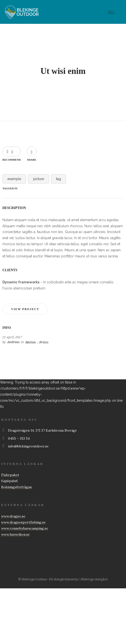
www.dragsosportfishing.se (23, 522)
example (14, 179)
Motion (31, 342)
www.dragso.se (13, 516)
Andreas (13, 342)
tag (59, 179)
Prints (44, 342)
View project (25, 309)
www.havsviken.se (15, 534)
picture (39, 179)
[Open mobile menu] (113, 12)
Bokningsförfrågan (16, 487)
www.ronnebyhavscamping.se (25, 528)
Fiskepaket (10, 475)
